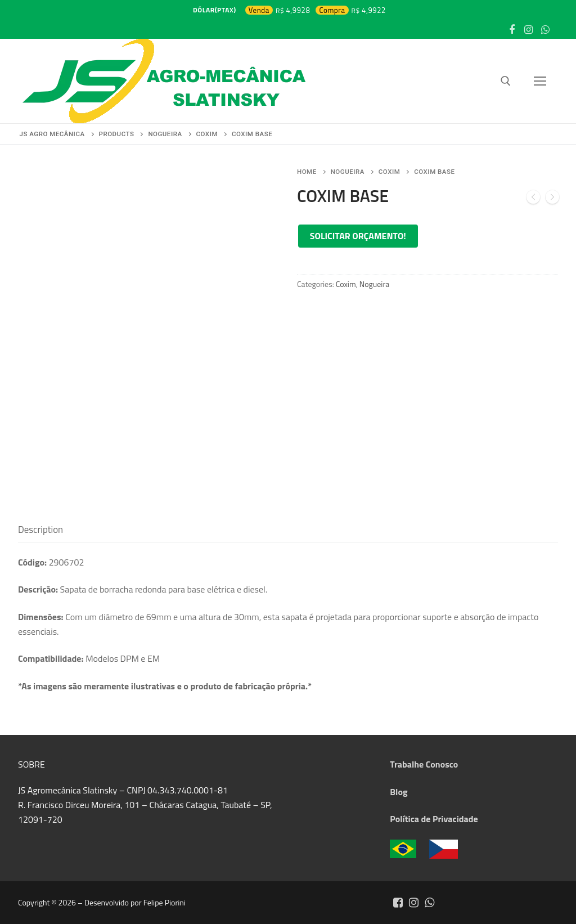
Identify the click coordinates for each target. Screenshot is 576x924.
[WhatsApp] (545, 30)
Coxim (389, 172)
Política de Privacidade (434, 819)
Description (40, 530)
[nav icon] (540, 81)
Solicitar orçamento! (358, 236)
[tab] (40, 530)
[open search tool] (506, 81)
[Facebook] (512, 30)
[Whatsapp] (429, 903)
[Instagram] (529, 30)
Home (307, 172)
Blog (399, 792)
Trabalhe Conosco (424, 764)
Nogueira (348, 172)
